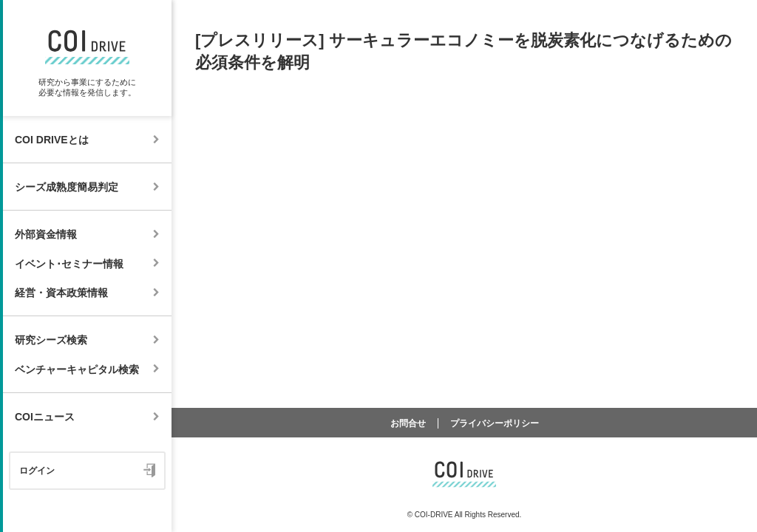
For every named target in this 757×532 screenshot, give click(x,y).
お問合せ (408, 423)
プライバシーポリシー (495, 423)
